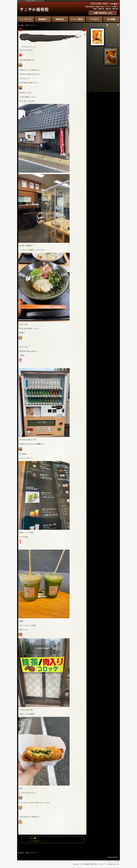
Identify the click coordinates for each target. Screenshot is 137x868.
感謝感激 (33, 838)
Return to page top (112, 857)
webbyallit (116, 862)
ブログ (27, 25)
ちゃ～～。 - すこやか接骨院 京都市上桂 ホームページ (31, 1)
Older (115, 25)
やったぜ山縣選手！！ (35, 841)
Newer (110, 25)
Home (22, 25)
